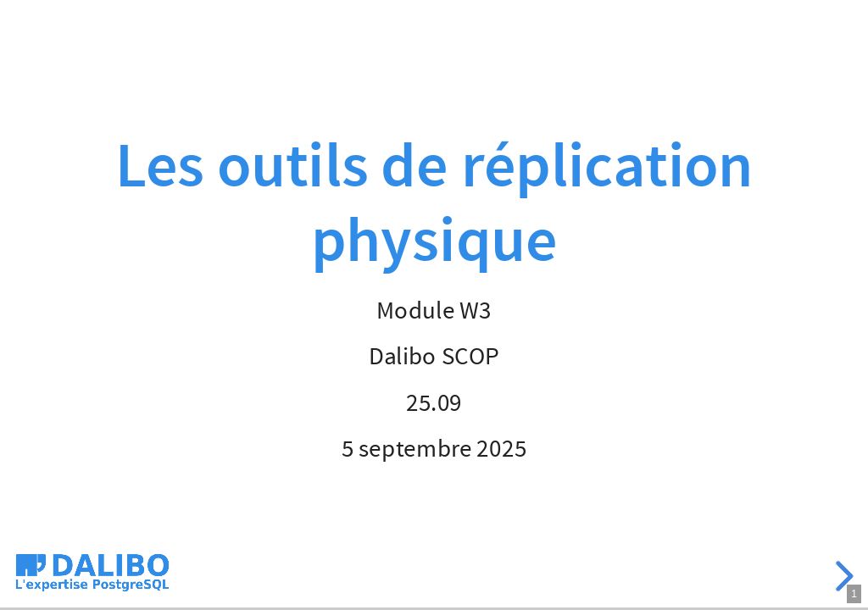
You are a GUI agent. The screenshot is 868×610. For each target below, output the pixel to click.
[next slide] (842, 576)
